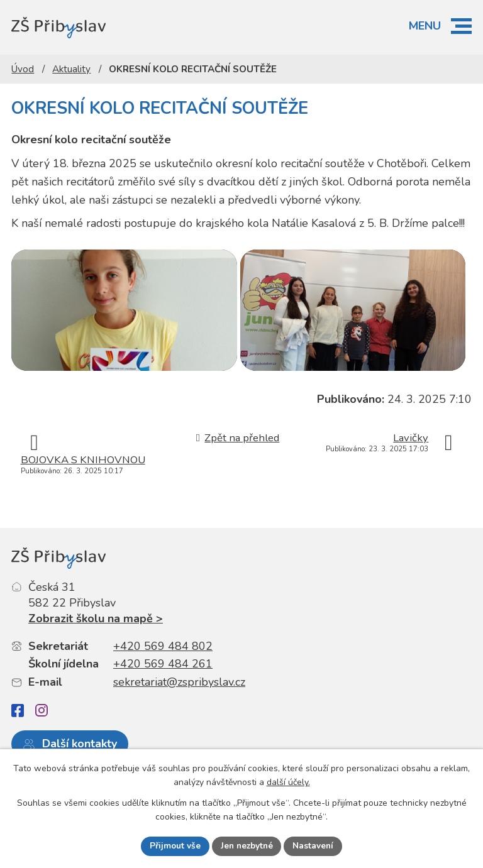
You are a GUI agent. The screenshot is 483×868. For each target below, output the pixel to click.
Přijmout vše (173, 846)
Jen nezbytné (247, 846)
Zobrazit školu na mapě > (96, 635)
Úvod (23, 69)
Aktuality (71, 69)
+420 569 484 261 (163, 681)
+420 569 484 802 (163, 662)
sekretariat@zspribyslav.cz (179, 699)
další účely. (288, 782)
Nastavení (315, 846)
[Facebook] (18, 728)
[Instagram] (42, 727)
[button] (461, 26)
